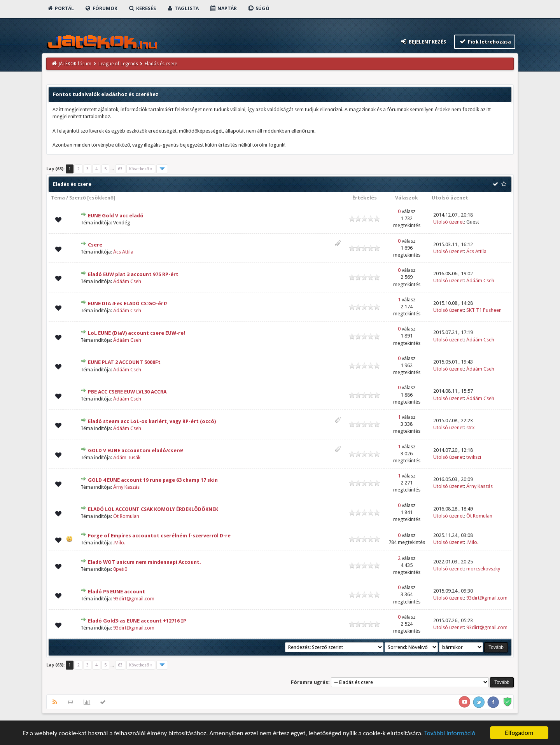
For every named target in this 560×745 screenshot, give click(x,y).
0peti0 (120, 569)
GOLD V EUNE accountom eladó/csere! (136, 450)
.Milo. (119, 543)
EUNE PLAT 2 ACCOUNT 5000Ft (124, 362)
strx (471, 428)
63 (120, 169)
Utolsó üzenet (450, 198)
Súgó (258, 8)
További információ (450, 733)
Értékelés (365, 198)
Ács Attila (123, 252)
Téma (58, 198)
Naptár (223, 8)
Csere (95, 245)
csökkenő (101, 198)
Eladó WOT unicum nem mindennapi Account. (144, 562)
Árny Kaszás (126, 487)
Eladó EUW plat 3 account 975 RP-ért (133, 274)
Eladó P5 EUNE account (116, 592)
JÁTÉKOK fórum (75, 64)
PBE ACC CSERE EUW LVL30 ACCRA (127, 392)
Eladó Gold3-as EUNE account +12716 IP (137, 621)
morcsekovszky (483, 569)
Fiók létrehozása (485, 41)
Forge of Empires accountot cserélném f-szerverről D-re (159, 536)
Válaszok (407, 198)
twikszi (474, 457)
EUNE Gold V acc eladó (116, 216)
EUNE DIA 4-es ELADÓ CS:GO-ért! (128, 303)
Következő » (141, 169)
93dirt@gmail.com (134, 599)
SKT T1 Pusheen (484, 310)
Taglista (183, 8)
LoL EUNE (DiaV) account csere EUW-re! (136, 333)
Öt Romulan (126, 516)
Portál (60, 8)
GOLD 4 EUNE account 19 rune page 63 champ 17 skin (153, 480)
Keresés (142, 8)
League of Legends (118, 64)
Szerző (78, 198)
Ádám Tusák (127, 457)
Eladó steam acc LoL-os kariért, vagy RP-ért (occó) (152, 421)
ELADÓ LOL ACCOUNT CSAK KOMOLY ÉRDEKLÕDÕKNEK (153, 509)
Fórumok (101, 8)
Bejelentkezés (423, 41)
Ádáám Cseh (127, 281)
